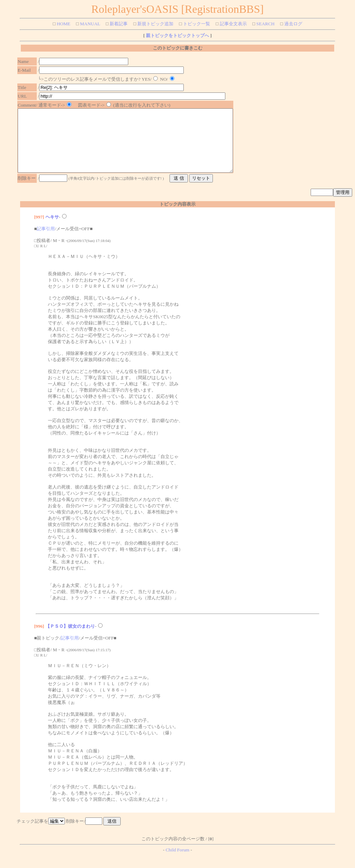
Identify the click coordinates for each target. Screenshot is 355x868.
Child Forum (178, 862)
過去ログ (292, 24)
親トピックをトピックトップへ (177, 35)
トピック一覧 (196, 24)
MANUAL (89, 24)
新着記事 (118, 24)
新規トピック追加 (155, 24)
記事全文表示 (232, 24)
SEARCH (265, 24)
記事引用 (46, 241)
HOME (63, 24)
